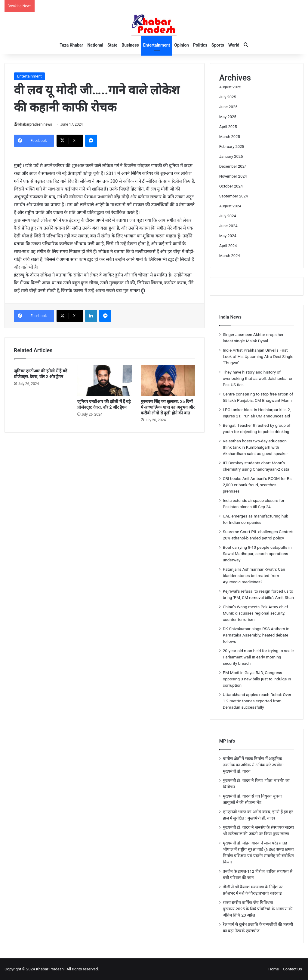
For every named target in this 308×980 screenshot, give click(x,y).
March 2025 (230, 137)
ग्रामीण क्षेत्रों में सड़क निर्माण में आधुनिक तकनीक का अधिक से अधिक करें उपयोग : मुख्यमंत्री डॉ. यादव (254, 765)
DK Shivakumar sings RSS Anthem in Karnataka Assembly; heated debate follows (256, 635)
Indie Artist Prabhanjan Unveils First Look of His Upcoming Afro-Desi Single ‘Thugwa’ (258, 356)
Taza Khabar (71, 45)
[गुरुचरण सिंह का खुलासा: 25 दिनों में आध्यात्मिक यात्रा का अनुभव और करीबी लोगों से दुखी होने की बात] (168, 380)
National (95, 45)
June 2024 (228, 226)
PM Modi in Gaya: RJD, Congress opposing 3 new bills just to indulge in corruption (257, 679)
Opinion (182, 45)
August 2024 (230, 206)
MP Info (227, 741)
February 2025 (232, 147)
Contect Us (292, 969)
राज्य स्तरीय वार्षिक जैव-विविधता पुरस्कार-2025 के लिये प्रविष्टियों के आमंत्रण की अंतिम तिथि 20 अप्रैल (258, 909)
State (112, 45)
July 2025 (228, 97)
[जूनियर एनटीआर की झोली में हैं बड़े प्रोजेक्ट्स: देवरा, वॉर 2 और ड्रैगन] (105, 380)
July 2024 (228, 216)
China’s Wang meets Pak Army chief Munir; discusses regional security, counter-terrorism (256, 613)
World (234, 45)
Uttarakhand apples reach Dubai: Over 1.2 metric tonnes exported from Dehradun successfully (257, 701)
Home (274, 969)
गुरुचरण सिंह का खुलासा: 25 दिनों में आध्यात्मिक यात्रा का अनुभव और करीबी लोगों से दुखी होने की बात (168, 407)
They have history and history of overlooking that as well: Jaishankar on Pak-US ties (258, 378)
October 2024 (231, 186)
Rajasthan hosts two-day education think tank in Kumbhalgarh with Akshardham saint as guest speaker (256, 447)
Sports (218, 45)
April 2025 (228, 127)
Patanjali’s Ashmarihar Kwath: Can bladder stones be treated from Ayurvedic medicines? (254, 575)
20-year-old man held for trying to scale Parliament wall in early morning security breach (258, 657)
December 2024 (233, 166)
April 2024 (228, 246)
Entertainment (157, 45)
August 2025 (230, 87)
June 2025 (228, 107)
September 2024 (234, 196)
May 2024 (228, 236)
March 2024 (230, 256)
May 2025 (228, 117)
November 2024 (233, 176)
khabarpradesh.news (35, 124)
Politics (200, 45)
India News (230, 317)
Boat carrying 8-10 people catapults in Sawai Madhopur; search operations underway (257, 554)
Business (130, 45)
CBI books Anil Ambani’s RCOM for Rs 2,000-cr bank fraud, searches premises (257, 485)
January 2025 (231, 156)
